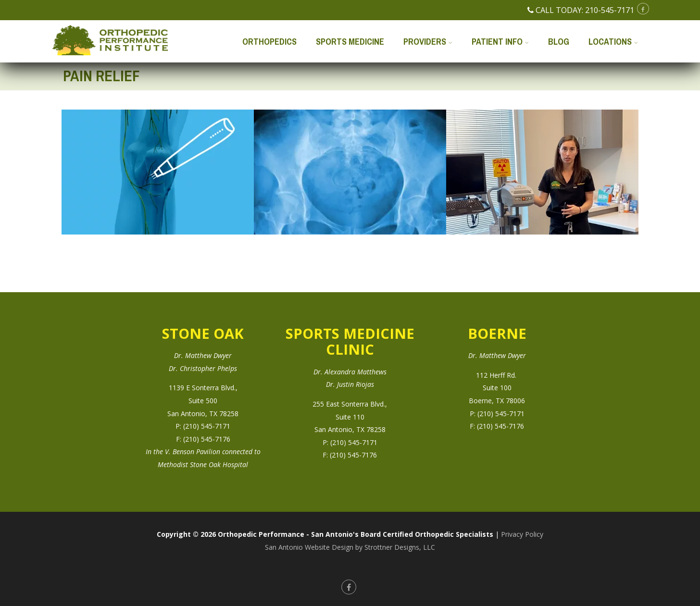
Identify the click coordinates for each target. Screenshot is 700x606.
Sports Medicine (350, 42)
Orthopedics (269, 42)
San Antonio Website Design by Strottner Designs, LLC (350, 547)
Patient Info (500, 42)
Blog (559, 42)
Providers (428, 42)
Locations (613, 42)
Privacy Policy (522, 534)
